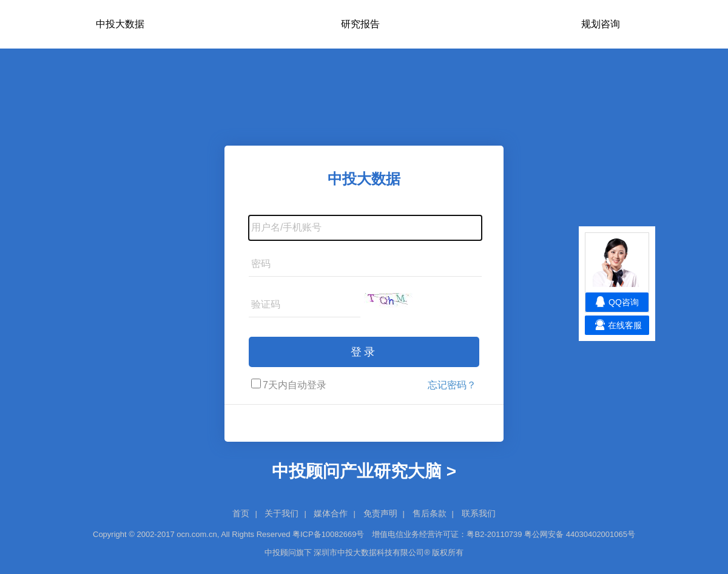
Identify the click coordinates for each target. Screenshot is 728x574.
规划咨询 (601, 24)
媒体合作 (331, 513)
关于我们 (281, 513)
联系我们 (479, 513)
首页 (241, 513)
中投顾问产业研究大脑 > (364, 471)
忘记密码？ (452, 385)
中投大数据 (120, 24)
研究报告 (360, 24)
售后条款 (430, 513)
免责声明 (380, 513)
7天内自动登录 (289, 384)
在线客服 (625, 325)
